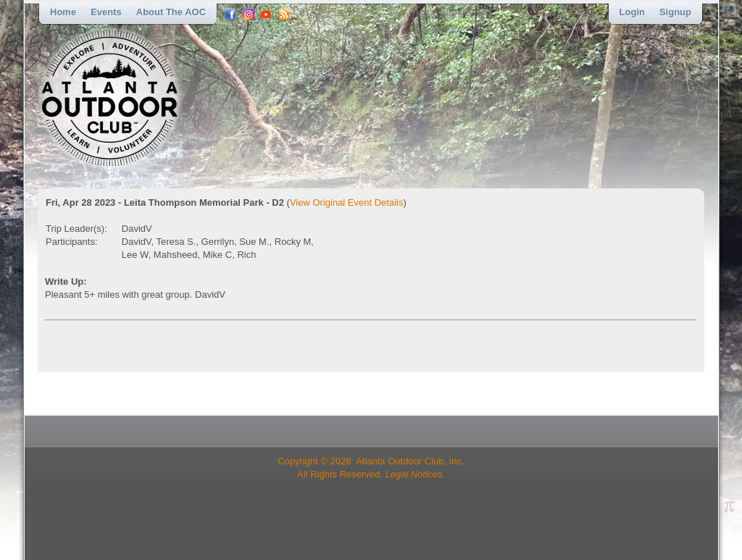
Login (632, 12)
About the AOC (171, 12)
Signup (675, 12)
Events (106, 12)
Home (63, 12)
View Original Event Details (347, 202)
